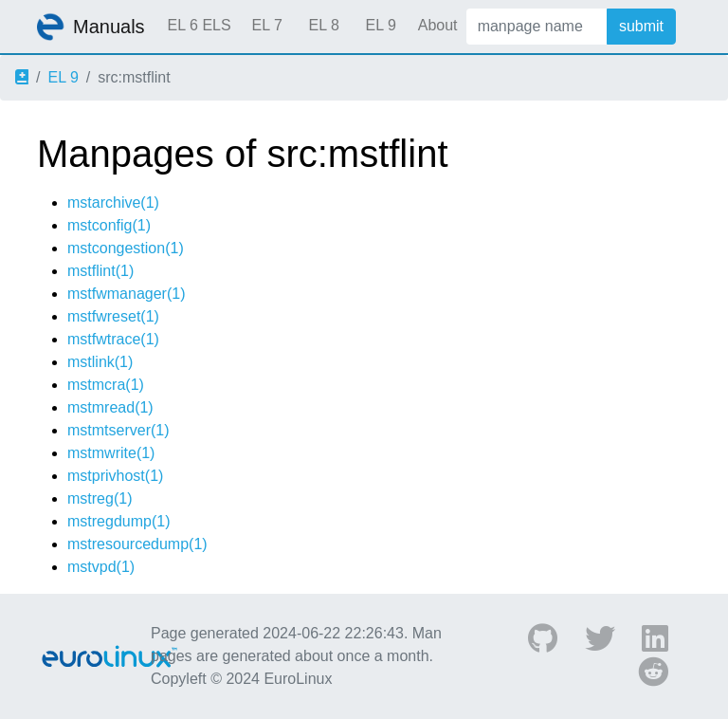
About (438, 25)
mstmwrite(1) (111, 453)
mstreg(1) (100, 498)
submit (641, 26)
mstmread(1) (110, 407)
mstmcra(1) (106, 385)
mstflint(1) (100, 271)
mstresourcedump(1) (137, 544)
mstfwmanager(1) (126, 294)
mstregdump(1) (118, 521)
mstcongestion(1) (126, 248)
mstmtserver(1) (118, 430)
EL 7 (266, 25)
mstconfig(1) (109, 225)
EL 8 (323, 25)
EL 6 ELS (200, 25)
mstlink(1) (100, 362)
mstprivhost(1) (115, 476)
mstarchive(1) (113, 203)
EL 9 (380, 25)
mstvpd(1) (101, 567)
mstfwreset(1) (113, 316)
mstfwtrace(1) (113, 339)
